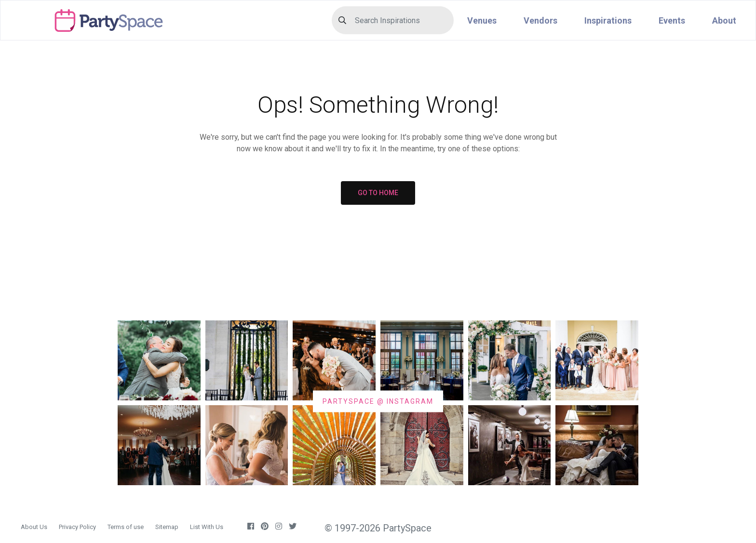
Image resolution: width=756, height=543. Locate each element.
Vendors (540, 20)
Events (672, 20)
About (724, 20)
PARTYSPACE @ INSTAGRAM (378, 401)
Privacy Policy (77, 527)
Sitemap (167, 527)
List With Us (207, 527)
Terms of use (126, 527)
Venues (482, 20)
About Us (34, 527)
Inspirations (608, 20)
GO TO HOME (378, 193)
